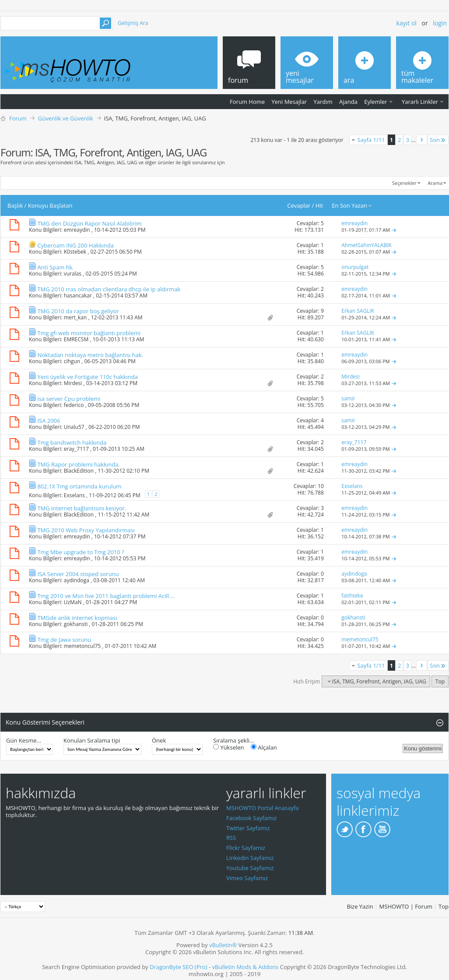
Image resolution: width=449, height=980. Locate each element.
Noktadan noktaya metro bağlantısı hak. (90, 355)
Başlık (15, 205)
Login (440, 23)
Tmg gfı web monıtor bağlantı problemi (89, 333)
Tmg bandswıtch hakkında (72, 442)
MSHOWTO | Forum (406, 906)
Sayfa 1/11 (371, 140)
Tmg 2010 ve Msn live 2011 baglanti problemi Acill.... (106, 596)
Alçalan (264, 747)
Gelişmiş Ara (133, 23)
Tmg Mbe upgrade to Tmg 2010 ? (81, 552)
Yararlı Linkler (420, 102)
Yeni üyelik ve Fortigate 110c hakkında (87, 377)
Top (440, 681)
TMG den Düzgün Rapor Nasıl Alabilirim (89, 223)
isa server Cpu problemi (69, 399)
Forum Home (247, 102)
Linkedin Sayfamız (250, 858)
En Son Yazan (352, 205)
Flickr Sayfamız (246, 848)
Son (438, 140)
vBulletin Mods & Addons (245, 967)
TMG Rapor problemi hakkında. (78, 464)
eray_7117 (76, 449)
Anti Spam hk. (55, 267)
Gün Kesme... (24, 740)
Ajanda (348, 102)
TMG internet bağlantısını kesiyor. (82, 508)
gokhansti (76, 624)
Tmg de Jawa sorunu (64, 640)
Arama (435, 183)
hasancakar (78, 295)
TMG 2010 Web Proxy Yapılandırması (86, 530)
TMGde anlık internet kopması (77, 618)
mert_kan (75, 317)
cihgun (72, 361)
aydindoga (77, 580)
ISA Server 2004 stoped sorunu (78, 574)
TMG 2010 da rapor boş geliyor (78, 311)
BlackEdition (79, 471)
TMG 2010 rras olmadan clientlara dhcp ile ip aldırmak (109, 289)
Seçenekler (404, 183)
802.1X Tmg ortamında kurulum (79, 486)
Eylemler (375, 102)
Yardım (323, 102)
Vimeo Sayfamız (247, 878)
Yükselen (229, 747)
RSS (231, 838)
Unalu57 (74, 427)
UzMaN (73, 602)
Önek (159, 740)
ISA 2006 (49, 421)
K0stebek (75, 252)
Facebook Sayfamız (251, 818)
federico (74, 405)
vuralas (73, 274)
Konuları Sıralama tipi (92, 740)
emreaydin (77, 230)
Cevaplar (299, 205)
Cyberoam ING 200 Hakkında (75, 245)
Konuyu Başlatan (50, 205)
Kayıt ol (407, 23)
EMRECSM (76, 339)
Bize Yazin (360, 906)
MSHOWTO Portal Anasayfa (263, 808)
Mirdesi (73, 383)
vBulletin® (223, 945)
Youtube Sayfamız (250, 868)
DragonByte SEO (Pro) (179, 967)
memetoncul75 (82, 646)
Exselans (74, 495)
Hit (319, 205)
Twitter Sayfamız (248, 828)
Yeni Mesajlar (289, 102)
